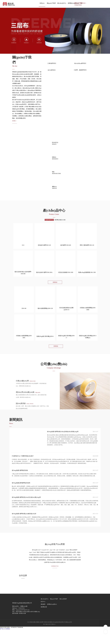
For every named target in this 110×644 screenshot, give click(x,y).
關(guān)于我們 (54, 613)
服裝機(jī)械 (44, 621)
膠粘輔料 (43, 619)
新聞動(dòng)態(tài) (52, 619)
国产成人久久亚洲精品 (5, 643)
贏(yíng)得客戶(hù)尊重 (55, 557)
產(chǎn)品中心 (45, 613)
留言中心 (43, 616)
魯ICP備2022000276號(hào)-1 (50, 639)
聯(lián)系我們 (63, 613)
